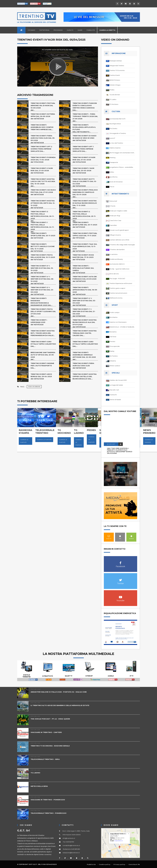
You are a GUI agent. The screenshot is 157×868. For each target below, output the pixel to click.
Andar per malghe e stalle (118, 211)
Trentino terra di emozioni (118, 293)
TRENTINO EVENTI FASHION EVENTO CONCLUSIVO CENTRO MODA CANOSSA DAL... (85, 107)
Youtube (121, 596)
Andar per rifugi (115, 216)
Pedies (112, 90)
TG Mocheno (114, 104)
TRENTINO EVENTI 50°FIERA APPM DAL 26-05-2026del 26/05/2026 (43, 116)
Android (131, 536)
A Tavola (112, 206)
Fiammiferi (113, 225)
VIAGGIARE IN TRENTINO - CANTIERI (46, 732)
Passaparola (114, 162)
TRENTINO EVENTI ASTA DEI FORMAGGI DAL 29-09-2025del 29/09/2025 (85, 279)
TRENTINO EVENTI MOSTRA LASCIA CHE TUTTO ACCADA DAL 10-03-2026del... (43, 183)
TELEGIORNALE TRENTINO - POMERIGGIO (49, 813)
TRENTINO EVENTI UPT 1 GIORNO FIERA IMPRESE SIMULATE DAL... (83, 149)
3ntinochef (113, 201)
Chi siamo (31, 30)
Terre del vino (114, 274)
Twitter (121, 579)
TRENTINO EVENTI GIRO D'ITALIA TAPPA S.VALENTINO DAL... (43, 344)
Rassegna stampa (116, 61)
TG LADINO (35, 773)
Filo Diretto (113, 128)
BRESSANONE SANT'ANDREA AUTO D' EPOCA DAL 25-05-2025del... (43, 356)
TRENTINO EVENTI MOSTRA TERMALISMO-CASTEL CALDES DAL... (85, 333)
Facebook (121, 562)
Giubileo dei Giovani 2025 (118, 380)
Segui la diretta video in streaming (121, 476)
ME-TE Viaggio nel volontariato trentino (122, 153)
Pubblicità (91, 30)
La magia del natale (116, 385)
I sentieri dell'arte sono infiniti (119, 240)
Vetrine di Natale (115, 400)
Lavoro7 (112, 138)
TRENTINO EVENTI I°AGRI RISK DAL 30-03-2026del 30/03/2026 (83, 171)
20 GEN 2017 (111, 444)
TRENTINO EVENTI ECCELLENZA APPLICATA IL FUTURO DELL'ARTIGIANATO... (84, 128)
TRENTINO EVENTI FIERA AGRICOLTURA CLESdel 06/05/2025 (83, 366)
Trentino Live (120, 473)
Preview (112, 341)
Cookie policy (105, 865)
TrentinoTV (113, 395)
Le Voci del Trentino (116, 143)
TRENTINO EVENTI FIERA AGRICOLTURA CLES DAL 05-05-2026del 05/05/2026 (43, 139)
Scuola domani (115, 95)
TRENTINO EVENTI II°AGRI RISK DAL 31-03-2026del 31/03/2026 (42, 171)
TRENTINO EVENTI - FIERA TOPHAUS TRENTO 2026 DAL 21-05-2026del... (85, 117)
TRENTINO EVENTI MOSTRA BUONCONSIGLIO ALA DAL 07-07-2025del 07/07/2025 (85, 323)
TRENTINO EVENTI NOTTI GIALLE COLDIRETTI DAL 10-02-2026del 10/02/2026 (85, 183)
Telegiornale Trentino (117, 66)
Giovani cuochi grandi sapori (119, 230)
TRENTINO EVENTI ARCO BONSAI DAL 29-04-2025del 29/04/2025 (41, 376)
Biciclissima (113, 317)
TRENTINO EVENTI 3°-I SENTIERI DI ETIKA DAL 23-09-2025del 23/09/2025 (42, 291)
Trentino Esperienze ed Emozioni (121, 283)
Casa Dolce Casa (115, 220)
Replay (112, 351)
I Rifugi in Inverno (115, 235)
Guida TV (70, 30)
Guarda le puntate (24, 441)
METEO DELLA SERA (39, 786)
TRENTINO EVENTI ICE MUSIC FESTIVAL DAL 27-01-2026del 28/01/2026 (43, 192)
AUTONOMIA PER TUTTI (117, 119)
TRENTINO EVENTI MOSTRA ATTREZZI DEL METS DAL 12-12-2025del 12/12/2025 (43, 204)
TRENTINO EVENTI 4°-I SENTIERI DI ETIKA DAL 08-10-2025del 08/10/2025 (42, 280)
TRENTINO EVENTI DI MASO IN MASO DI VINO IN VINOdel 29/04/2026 (85, 138)
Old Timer (113, 337)
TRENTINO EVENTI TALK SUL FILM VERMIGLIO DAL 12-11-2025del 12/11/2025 (85, 248)
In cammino (114, 254)
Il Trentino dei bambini (117, 249)
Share (80, 30)
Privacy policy (119, 865)
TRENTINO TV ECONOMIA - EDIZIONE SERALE (50, 746)
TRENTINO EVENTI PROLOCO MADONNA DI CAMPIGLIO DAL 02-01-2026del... (85, 193)
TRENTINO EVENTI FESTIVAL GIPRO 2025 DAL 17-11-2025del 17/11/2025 (85, 236)
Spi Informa (113, 177)
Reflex (112, 172)
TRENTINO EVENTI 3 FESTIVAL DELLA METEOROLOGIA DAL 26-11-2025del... (42, 216)
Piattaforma (44, 30)
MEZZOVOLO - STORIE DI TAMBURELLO (122, 327)
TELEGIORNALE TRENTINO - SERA (45, 759)
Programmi (58, 30)
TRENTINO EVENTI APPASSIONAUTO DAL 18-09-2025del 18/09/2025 (85, 291)
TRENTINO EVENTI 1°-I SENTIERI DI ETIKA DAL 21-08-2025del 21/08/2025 (84, 313)
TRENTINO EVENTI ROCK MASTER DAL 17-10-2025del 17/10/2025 (83, 257)
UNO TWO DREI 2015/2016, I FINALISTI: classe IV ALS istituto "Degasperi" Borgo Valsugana (120, 451)
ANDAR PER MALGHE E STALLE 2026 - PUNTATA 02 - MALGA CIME (59, 692)
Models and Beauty (116, 259)
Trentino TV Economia (117, 70)
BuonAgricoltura (115, 124)
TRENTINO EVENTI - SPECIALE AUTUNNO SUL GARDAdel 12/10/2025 (83, 269)
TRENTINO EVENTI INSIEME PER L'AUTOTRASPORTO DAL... (42, 366)
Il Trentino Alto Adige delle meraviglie (122, 245)
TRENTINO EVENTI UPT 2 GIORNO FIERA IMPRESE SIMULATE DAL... (41, 149)
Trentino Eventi (115, 75)
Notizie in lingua (115, 85)
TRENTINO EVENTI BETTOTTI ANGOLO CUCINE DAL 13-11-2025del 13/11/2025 (43, 248)
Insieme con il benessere (118, 322)
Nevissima (113, 332)
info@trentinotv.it (69, 838)
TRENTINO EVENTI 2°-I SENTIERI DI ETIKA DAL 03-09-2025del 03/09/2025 (84, 302)
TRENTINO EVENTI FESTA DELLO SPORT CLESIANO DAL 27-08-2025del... (43, 313)
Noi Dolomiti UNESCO (117, 264)
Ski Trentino (114, 356)
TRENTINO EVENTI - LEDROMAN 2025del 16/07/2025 (39, 322)
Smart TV (109, 536)
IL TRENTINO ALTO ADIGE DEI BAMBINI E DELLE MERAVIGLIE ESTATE (60, 705)
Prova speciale (115, 346)
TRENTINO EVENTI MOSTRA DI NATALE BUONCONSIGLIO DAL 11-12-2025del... (85, 204)
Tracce (112, 187)
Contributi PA (134, 865)
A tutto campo (115, 312)
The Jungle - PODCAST (117, 279)
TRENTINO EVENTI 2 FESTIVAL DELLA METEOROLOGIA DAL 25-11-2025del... (84, 216)
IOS (120, 536)
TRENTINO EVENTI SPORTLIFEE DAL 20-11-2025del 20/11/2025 (85, 225)
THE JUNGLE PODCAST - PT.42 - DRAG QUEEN (50, 719)
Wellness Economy (116, 298)
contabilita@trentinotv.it (71, 845)
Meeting (112, 158)
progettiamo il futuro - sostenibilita (121, 167)
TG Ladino (113, 99)
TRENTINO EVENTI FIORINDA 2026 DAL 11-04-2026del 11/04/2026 (43, 160)
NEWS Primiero (115, 80)
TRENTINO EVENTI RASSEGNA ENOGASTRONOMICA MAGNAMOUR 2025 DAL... (42, 302)
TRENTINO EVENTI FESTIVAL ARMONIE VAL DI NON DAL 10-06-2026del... (43, 107)
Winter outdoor (115, 366)
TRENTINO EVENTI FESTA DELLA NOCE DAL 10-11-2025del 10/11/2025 (43, 257)
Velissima (113, 361)
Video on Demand (34, 387)
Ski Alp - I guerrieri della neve (119, 269)
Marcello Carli (114, 390)
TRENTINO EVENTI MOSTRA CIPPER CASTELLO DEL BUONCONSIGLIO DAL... (85, 376)
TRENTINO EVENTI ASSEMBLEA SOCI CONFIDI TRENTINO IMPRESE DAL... (42, 127)
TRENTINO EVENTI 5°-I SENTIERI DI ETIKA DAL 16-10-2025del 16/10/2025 (42, 269)
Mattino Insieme (115, 148)
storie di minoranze (116, 182)
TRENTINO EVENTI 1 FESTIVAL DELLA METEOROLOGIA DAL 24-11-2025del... (42, 227)
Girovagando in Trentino (118, 133)
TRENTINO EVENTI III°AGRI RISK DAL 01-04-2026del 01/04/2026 (84, 160)
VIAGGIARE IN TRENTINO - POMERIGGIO (48, 800)
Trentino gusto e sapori (117, 288)
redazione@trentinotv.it (71, 853)
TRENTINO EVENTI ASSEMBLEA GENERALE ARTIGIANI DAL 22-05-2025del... (84, 356)
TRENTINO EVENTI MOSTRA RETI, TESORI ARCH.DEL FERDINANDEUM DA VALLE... (43, 333)
